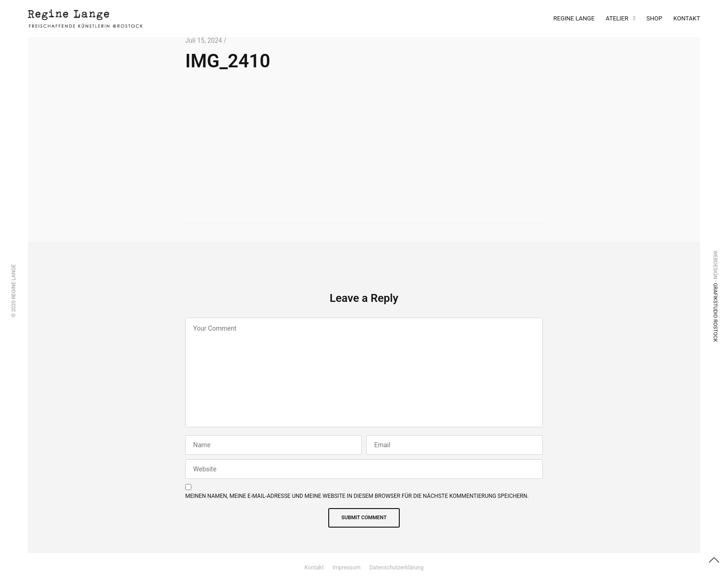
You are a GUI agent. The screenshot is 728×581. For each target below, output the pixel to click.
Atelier (617, 18)
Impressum (346, 568)
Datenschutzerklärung (396, 568)
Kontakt (687, 18)
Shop (654, 18)
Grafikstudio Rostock (715, 312)
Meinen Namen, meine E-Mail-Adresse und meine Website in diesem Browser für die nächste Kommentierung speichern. (357, 496)
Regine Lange (574, 18)
